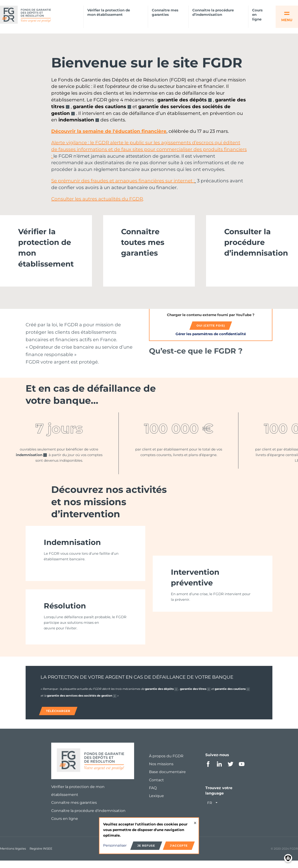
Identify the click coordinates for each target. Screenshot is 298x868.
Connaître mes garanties (165, 12)
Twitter (230, 771)
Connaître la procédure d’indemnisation (213, 12)
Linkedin (219, 771)
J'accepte (179, 846)
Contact (156, 787)
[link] (46, 252)
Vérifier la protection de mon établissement (109, 12)
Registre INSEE (41, 856)
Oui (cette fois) (211, 327)
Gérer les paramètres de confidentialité (211, 336)
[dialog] (149, 836)
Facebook (208, 771)
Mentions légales (13, 856)
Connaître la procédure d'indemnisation (88, 818)
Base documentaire (167, 779)
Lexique (156, 803)
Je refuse (146, 846)
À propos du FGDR (166, 763)
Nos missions (161, 771)
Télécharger (58, 718)
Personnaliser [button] (115, 845)
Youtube (242, 771)
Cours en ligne (257, 15)
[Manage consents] (288, 858)
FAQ (153, 795)
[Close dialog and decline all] (195, 821)
